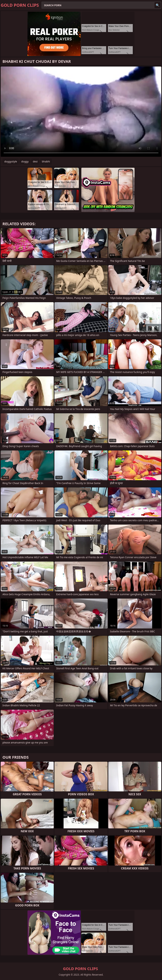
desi (35, 161)
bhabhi (46, 161)
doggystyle (11, 161)
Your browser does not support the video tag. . (81, 112)
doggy (25, 161)
